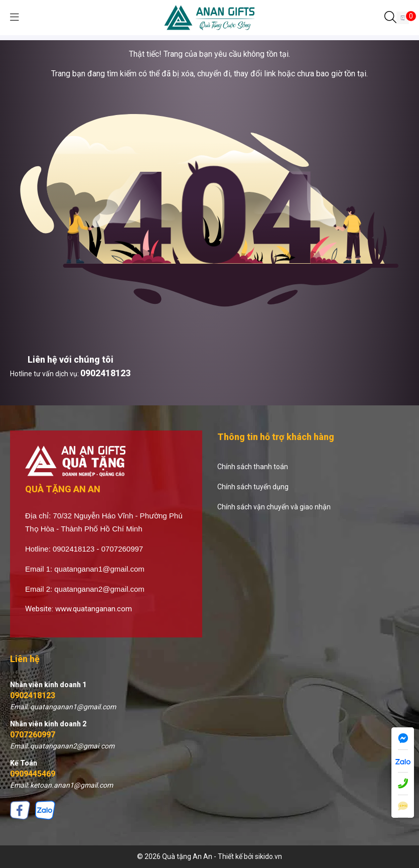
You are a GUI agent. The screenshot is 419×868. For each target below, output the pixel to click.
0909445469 (33, 774)
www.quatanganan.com (94, 609)
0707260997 (33, 735)
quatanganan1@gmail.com (99, 569)
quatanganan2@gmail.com (99, 589)
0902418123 (105, 373)
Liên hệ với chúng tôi (71, 359)
